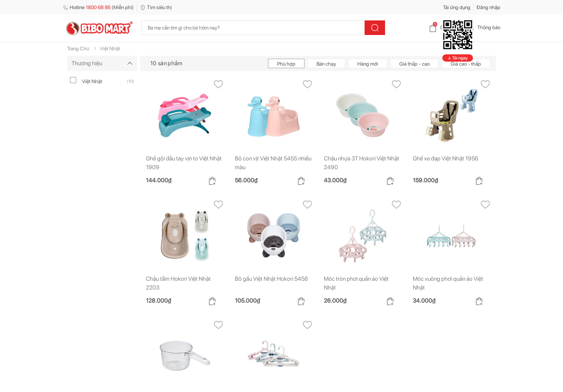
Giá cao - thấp (466, 63)
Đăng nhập (488, 7)
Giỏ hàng (444, 27)
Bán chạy (326, 63)
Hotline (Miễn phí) (98, 7)
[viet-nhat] (73, 80)
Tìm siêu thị (156, 7)
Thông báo (483, 27)
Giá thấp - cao (414, 63)
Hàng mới (368, 63)
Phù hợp (286, 63)
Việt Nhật (92, 81)
